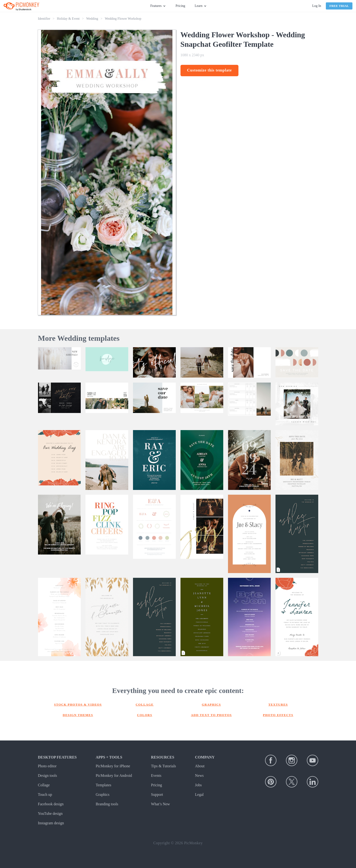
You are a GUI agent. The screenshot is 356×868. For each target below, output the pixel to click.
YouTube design (50, 813)
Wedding (92, 19)
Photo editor (47, 766)
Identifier (44, 19)
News (199, 776)
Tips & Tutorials (164, 766)
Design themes (78, 715)
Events (156, 776)
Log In (317, 6)
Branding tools (107, 804)
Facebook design (51, 804)
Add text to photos (211, 715)
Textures (278, 704)
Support (157, 794)
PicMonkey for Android (114, 776)
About (200, 766)
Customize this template (210, 70)
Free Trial (339, 6)
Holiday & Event (68, 19)
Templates (104, 785)
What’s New (161, 804)
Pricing (180, 6)
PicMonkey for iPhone (113, 766)
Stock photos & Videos (78, 704)
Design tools (47, 776)
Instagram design (51, 823)
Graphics (211, 704)
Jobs (198, 785)
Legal (199, 794)
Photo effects (278, 715)
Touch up (45, 794)
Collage (145, 704)
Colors (145, 715)
